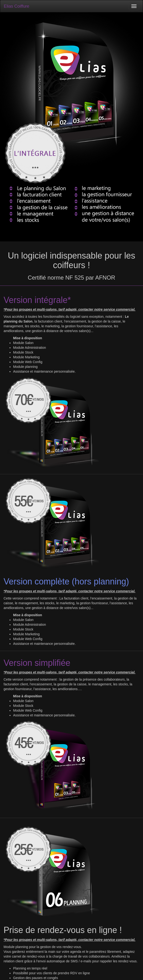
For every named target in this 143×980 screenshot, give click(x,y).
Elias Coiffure (17, 6)
